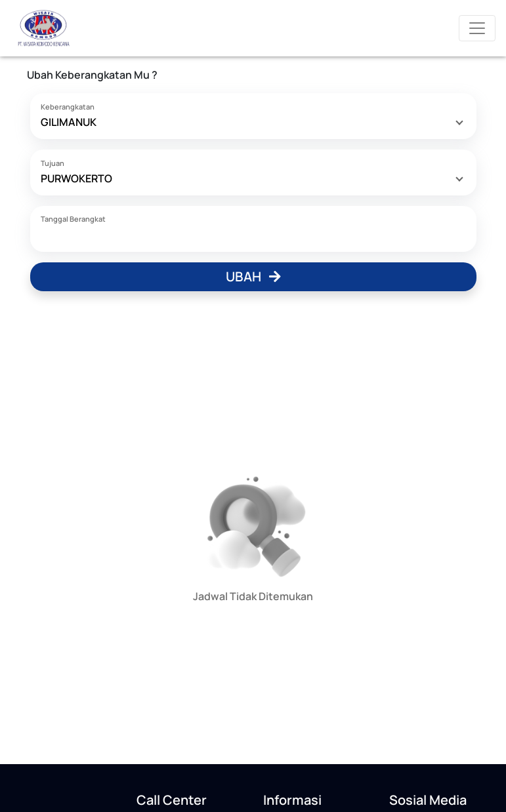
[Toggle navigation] (477, 28)
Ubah (253, 276)
